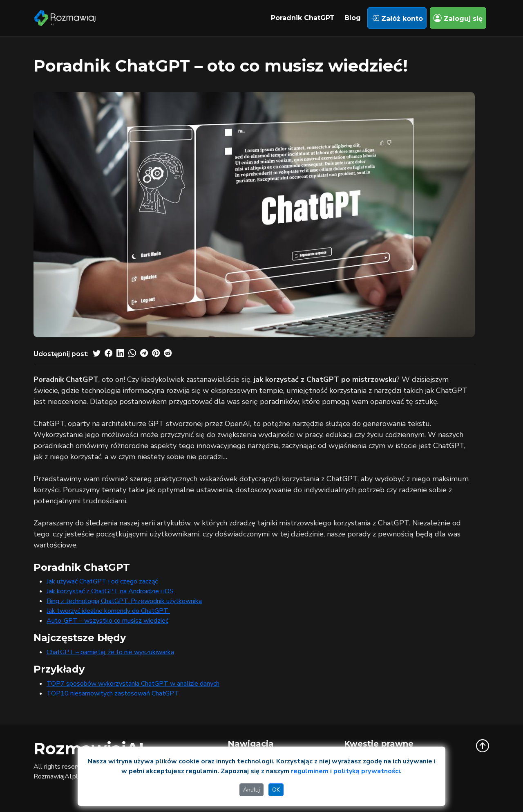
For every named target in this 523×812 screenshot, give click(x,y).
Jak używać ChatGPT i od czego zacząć (102, 581)
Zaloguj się (458, 18)
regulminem (310, 771)
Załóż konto (397, 18)
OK (276, 790)
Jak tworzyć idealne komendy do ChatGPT (108, 611)
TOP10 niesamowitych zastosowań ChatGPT (113, 693)
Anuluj (251, 790)
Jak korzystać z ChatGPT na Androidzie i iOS (110, 591)
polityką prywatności (367, 771)
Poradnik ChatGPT (303, 18)
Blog (353, 18)
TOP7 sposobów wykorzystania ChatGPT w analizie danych (133, 684)
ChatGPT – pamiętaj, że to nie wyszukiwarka (110, 652)
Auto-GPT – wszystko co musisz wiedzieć (107, 621)
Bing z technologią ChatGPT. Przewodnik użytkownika (124, 601)
